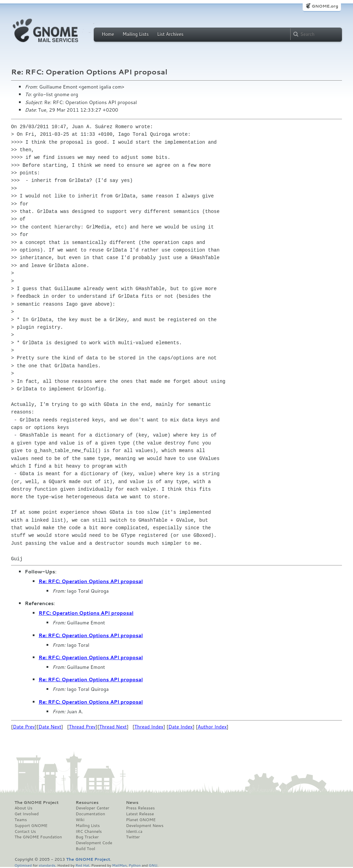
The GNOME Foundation (38, 837)
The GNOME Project (37, 803)
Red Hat (82, 865)
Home (108, 34)
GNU (153, 865)
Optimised (23, 865)
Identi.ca (134, 831)
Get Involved (27, 814)
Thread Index (149, 727)
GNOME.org (325, 6)
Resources (87, 803)
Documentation (90, 814)
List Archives (170, 34)
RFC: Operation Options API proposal (86, 613)
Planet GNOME (141, 820)
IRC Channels (89, 831)
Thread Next (113, 727)
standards (47, 865)
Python (135, 865)
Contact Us (25, 831)
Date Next (50, 727)
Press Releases (140, 808)
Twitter (133, 837)
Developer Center (93, 808)
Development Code (94, 843)
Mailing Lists (135, 34)
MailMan (119, 865)
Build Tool (85, 849)
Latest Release (140, 814)
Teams (21, 820)
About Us (23, 808)
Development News (145, 826)
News (132, 803)
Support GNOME (31, 826)
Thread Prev (82, 727)
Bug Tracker (87, 837)
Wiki (80, 820)
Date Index (180, 727)
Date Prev (24, 727)
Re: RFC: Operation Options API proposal (91, 581)
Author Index (212, 727)
